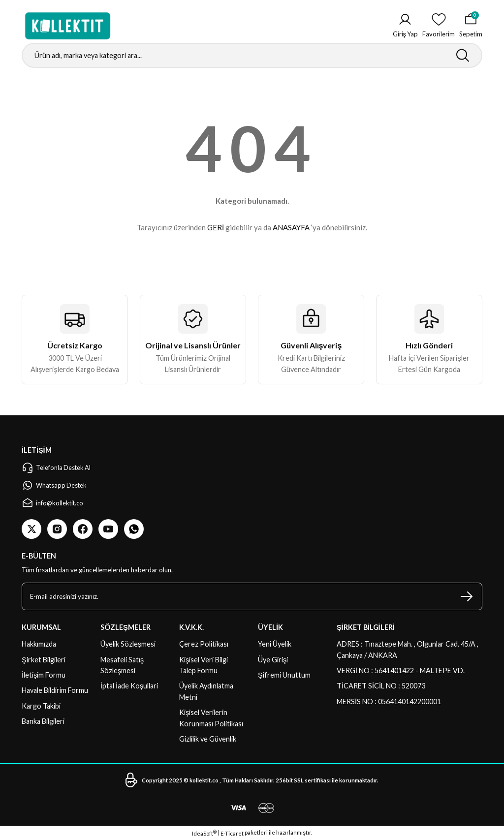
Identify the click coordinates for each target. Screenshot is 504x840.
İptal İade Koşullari (129, 686)
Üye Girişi (273, 660)
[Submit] (467, 596)
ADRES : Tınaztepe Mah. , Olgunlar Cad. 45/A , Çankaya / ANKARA (408, 649)
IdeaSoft (204, 833)
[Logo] (68, 26)
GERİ (216, 227)
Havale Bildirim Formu (55, 690)
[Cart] (470, 26)
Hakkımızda (39, 644)
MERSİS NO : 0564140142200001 (389, 701)
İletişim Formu (44, 675)
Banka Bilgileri (43, 721)
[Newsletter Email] (252, 596)
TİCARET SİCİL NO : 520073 (381, 686)
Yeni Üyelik (275, 644)
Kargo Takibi (41, 706)
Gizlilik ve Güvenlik (208, 739)
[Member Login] (404, 26)
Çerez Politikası (204, 644)
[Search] (252, 55)
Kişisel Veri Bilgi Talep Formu (204, 665)
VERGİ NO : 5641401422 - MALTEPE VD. (401, 670)
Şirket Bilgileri (44, 660)
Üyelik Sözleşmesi (128, 644)
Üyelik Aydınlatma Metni (206, 691)
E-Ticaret (232, 833)
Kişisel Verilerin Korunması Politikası (211, 718)
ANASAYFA (291, 227)
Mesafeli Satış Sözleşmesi (122, 665)
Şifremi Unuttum (284, 675)
